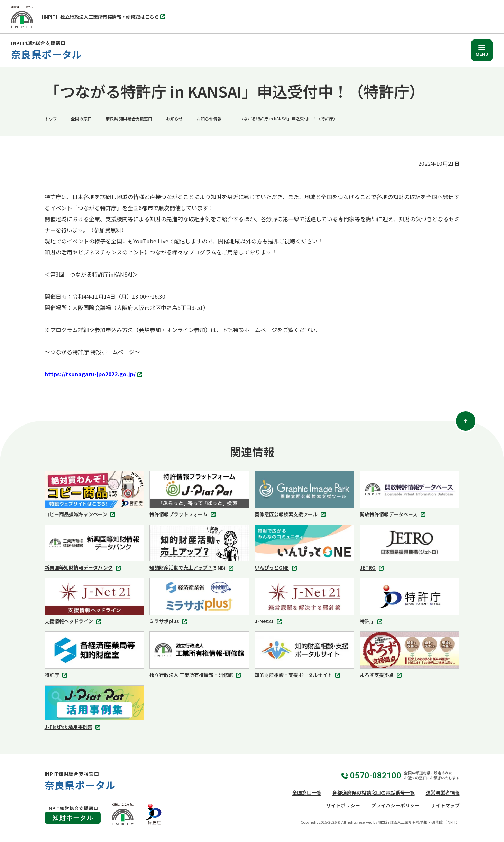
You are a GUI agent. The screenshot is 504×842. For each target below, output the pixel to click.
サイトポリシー (343, 805)
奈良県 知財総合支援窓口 (129, 119)
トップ (51, 119)
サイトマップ (445, 805)
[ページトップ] (466, 421)
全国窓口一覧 (307, 792)
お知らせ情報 (209, 119)
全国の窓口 (81, 119)
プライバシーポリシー (395, 805)
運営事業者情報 (443, 792)
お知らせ (174, 119)
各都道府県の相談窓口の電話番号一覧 (374, 792)
